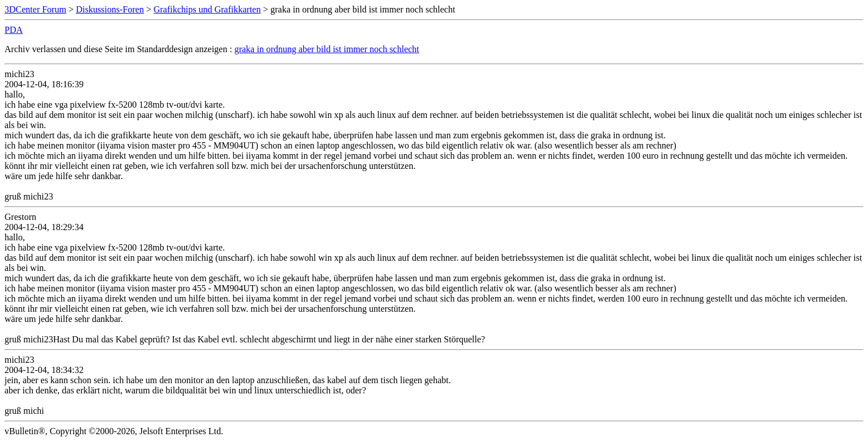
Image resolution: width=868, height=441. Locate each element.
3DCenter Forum (35, 9)
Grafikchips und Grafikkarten (207, 9)
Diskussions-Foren (110, 9)
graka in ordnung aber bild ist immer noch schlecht (327, 49)
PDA (14, 30)
